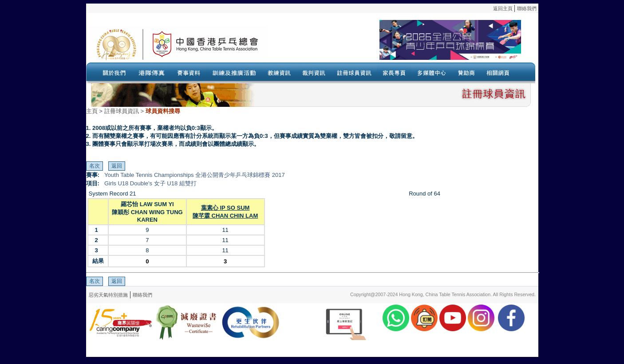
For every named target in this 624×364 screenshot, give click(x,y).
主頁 (92, 111)
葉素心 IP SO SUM (225, 208)
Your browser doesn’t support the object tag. (395, 44)
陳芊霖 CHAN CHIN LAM (225, 216)
